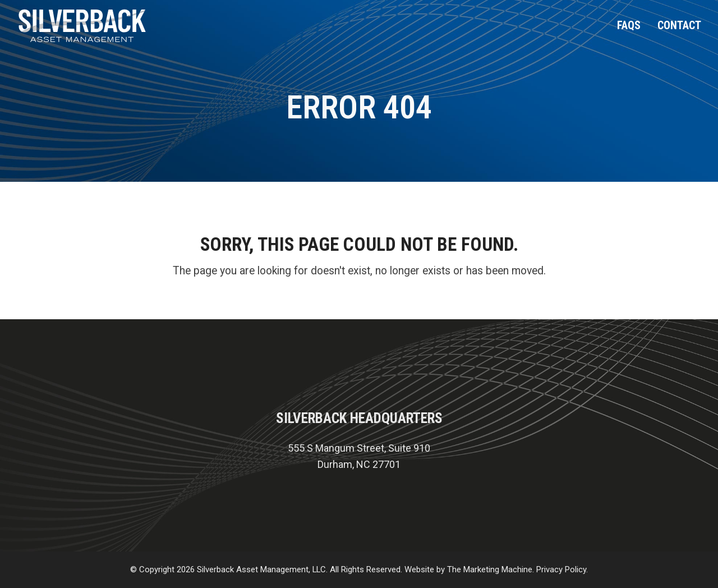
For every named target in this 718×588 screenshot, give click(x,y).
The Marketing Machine (490, 569)
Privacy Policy (561, 569)
